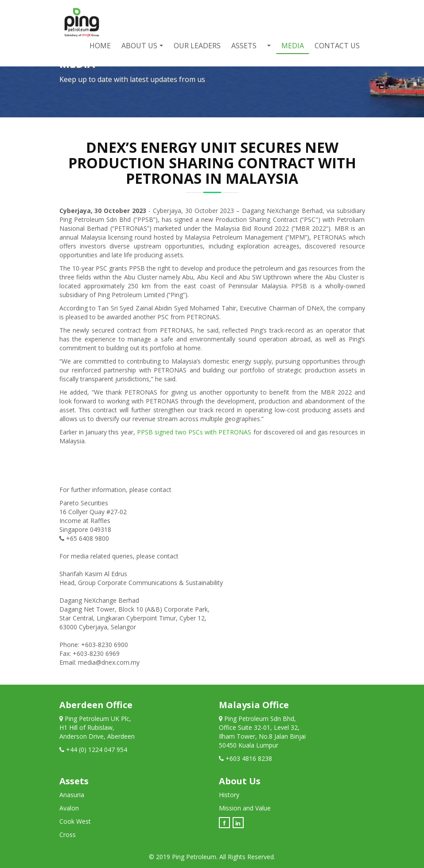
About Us (139, 46)
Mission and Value (245, 808)
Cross (68, 835)
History (229, 795)
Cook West (75, 821)
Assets (244, 46)
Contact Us (337, 46)
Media (293, 46)
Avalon (69, 808)
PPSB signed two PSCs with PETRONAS (194, 432)
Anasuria (72, 795)
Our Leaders (197, 46)
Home (100, 46)
